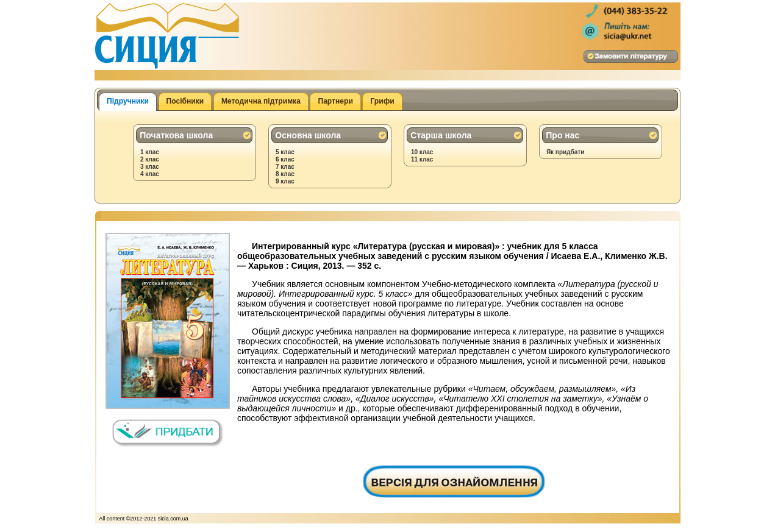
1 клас (150, 152)
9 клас (285, 181)
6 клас (285, 159)
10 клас (422, 152)
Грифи (382, 101)
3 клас (150, 167)
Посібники (185, 101)
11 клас (422, 159)
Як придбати (565, 152)
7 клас (285, 167)
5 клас (285, 152)
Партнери (335, 101)
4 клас (150, 174)
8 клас (285, 174)
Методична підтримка (261, 101)
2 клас (150, 159)
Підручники (128, 101)
